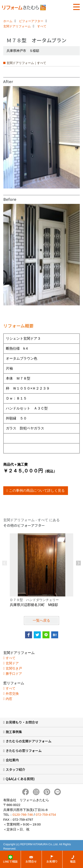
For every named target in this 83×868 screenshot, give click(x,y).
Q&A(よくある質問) (20, 779)
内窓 (9, 699)
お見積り (52, 861)
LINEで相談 (10, 861)
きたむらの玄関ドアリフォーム (29, 741)
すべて (11, 658)
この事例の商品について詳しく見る (37, 491)
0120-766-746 (23, 815)
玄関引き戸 (14, 668)
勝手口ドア (14, 674)
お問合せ (31, 861)
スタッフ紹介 (15, 769)
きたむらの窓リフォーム (24, 751)
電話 (73, 861)
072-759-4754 (46, 815)
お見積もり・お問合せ (22, 722)
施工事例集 (14, 732)
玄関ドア (12, 663)
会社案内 (12, 760)
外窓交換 (12, 694)
